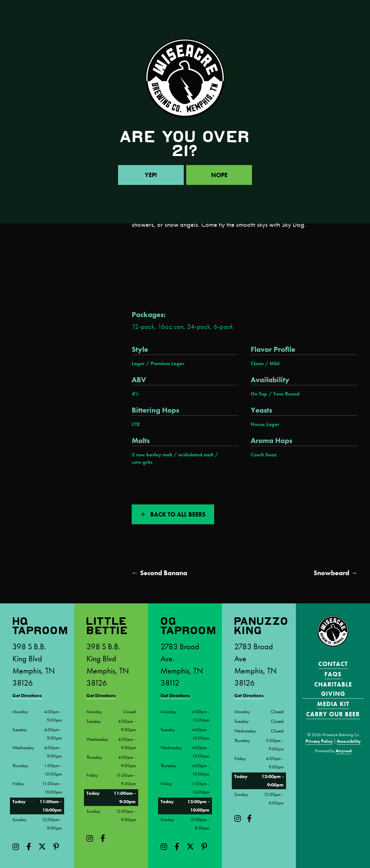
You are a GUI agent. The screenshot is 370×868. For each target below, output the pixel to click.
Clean (257, 364)
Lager (138, 364)
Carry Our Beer (333, 714)
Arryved (344, 751)
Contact (333, 664)
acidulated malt (196, 455)
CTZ (136, 424)
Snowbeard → (336, 573)
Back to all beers (178, 514)
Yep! (151, 175)
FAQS (333, 674)
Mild (275, 364)
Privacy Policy (319, 741)
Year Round (286, 394)
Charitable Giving (333, 689)
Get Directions (27, 696)
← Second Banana (159, 573)
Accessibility (349, 741)
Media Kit (333, 704)
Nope (219, 175)
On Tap (259, 394)
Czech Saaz (264, 455)
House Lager (265, 424)
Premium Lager (167, 364)
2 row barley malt (152, 455)
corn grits (142, 462)
